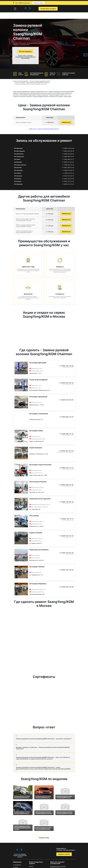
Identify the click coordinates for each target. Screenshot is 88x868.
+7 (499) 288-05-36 (68, 168)
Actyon (31, 866)
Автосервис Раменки (37, 567)
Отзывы (16, 867)
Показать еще (44, 838)
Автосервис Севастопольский (40, 465)
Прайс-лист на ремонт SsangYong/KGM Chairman (44, 129)
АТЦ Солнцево (18, 176)
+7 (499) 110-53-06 (68, 148)
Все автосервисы (25, 51)
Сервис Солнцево (36, 533)
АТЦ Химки (17, 159)
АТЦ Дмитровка (18, 148)
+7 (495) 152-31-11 (68, 173)
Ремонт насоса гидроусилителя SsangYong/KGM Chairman (25, 220)
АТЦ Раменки (18, 181)
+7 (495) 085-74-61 (68, 157)
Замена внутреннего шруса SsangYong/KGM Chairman (24, 232)
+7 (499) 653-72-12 (68, 165)
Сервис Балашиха (36, 448)
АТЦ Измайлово (18, 184)
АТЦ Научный (18, 168)
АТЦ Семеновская (19, 157)
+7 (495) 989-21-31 (68, 159)
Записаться (66, 122)
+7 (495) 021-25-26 (68, 184)
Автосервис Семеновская (39, 414)
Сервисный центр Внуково (39, 550)
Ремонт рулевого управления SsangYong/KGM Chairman (32, 83)
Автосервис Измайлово (38, 584)
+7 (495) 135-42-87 (68, 181)
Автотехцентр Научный (38, 482)
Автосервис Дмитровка (38, 363)
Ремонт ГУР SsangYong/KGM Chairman (27, 214)
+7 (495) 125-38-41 (68, 176)
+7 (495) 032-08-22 (68, 151)
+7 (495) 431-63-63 (68, 162)
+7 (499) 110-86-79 (68, 170)
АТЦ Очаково (18, 173)
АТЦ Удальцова (18, 170)
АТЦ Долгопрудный (19, 151)
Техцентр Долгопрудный (38, 380)
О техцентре (17, 865)
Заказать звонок (64, 854)
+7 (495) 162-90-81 (68, 154)
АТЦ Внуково (18, 179)
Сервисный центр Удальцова (40, 499)
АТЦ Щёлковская (19, 154)
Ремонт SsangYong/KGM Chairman (40, 81)
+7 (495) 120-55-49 (68, 179)
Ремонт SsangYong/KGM (20, 81)
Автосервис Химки (36, 431)
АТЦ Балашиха (18, 162)
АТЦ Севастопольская (20, 165)
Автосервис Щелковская (38, 397)
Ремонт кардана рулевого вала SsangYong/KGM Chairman (25, 226)
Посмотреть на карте (48, 9)
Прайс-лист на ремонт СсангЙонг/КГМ (57, 863)
